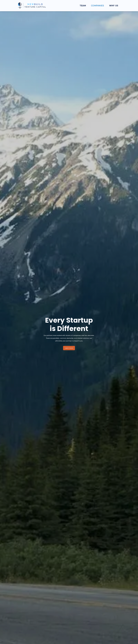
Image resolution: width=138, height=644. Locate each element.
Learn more (69, 348)
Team (83, 6)
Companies (98, 6)
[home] (32, 6)
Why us (114, 6)
